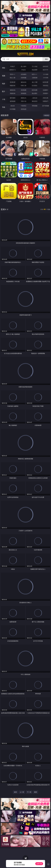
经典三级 (24, 85)
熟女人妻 (13, 78)
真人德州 (24, 66)
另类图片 (46, 93)
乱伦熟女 (35, 85)
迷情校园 (13, 101)
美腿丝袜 (13, 93)
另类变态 (46, 85)
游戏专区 (46, 66)
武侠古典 (46, 98)
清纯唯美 (24, 93)
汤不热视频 (46, 106)
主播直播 (35, 78)
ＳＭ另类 (46, 78)
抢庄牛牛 (46, 70)
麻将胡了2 (13, 70)
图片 (4, 91)
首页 (15, 792)
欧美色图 (35, 90)
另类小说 (24, 101)
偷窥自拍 (13, 90)
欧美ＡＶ (35, 74)
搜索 (46, 59)
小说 (4, 99)
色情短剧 (24, 109)
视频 (4, 76)
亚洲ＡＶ (13, 74)
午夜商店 (24, 106)
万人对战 (35, 66)
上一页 (22, 792)
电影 (4, 84)
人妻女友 (35, 98)
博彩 (4, 68)
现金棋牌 (35, 70)
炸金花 (24, 70)
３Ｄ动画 (46, 74)
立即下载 (39, 864)
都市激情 (13, 98)
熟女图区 (35, 93)
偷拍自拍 (24, 82)
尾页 (36, 792)
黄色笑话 (35, 101)
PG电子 (13, 66)
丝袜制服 (24, 78)
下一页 (29, 792)
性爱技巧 (46, 101)
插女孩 (13, 106)
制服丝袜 (13, 85)
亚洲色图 (24, 90)
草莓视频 (35, 106)
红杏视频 (13, 109)
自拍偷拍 (24, 74)
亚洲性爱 (13, 82)
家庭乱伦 (24, 98)
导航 (4, 107)
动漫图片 (46, 90)
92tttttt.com (25, 54)
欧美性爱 (46, 82)
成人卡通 (35, 82)
